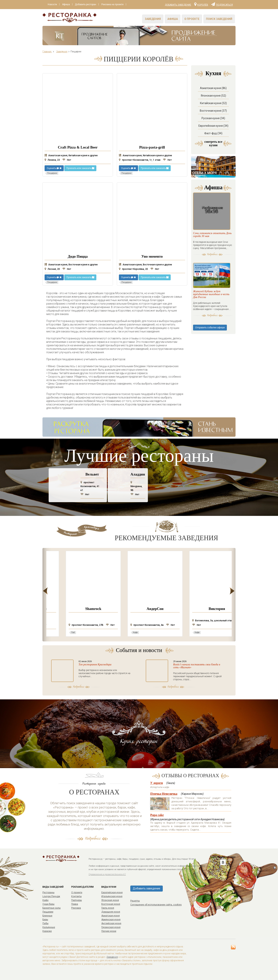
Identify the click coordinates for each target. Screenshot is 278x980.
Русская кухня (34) (213, 118)
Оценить (54, 168)
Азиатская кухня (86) (213, 88)
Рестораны (48, 893)
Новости (53, 4)
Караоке (47, 931)
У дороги (156, 783)
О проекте (192, 19)
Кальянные (49, 927)
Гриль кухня (108, 908)
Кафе (45, 900)
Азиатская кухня (111, 916)
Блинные (47, 916)
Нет (67, 160)
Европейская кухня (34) (213, 126)
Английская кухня (111, 923)
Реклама (76, 908)
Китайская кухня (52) (213, 103)
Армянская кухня (111, 920)
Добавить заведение (178, 5)
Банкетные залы (52, 908)
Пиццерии (48, 912)
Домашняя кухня (111, 912)
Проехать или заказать (80, 168)
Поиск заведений (219, 19)
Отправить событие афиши (210, 333)
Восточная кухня (111, 904)
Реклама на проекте (113, 4)
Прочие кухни (109, 931)
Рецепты (135, 901)
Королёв (201, 4)
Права (75, 904)
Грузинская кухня (111, 927)
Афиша (66, 4)
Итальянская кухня (112, 896)
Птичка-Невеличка (164, 794)
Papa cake (157, 815)
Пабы (45, 923)
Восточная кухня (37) (213, 111)
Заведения (153, 19)
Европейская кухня (112, 893)
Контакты (76, 896)
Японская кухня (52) (213, 96)
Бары (45, 920)
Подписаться (222, 4)
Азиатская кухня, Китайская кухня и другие (71, 155)
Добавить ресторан (86, 4)
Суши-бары (48, 904)
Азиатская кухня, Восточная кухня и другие (71, 265)
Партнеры (77, 900)
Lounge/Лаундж (51, 896)
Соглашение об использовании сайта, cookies (156, 905)
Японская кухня (110, 900)
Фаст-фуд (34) (213, 133)
